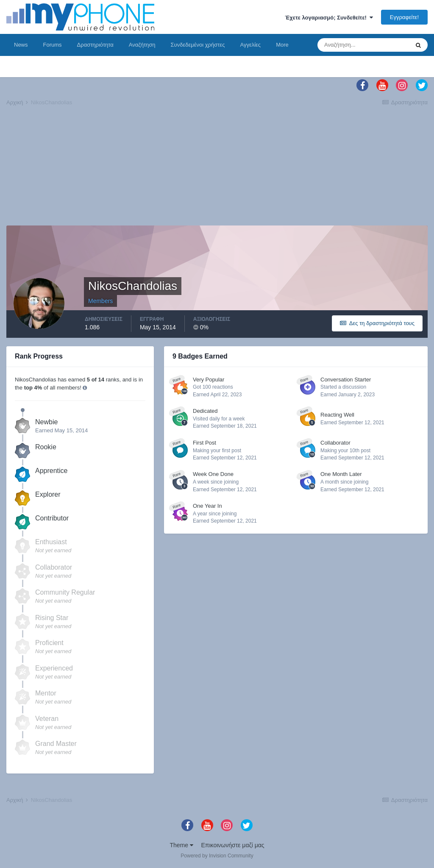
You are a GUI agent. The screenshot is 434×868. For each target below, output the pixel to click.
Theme (181, 845)
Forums (53, 45)
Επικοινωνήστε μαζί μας (233, 845)
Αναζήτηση (142, 45)
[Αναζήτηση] (363, 45)
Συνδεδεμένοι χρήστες (198, 45)
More (282, 45)
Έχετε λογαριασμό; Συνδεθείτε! (329, 18)
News (21, 45)
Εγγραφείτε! (404, 17)
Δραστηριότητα (95, 45)
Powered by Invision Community (217, 856)
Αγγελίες (250, 45)
